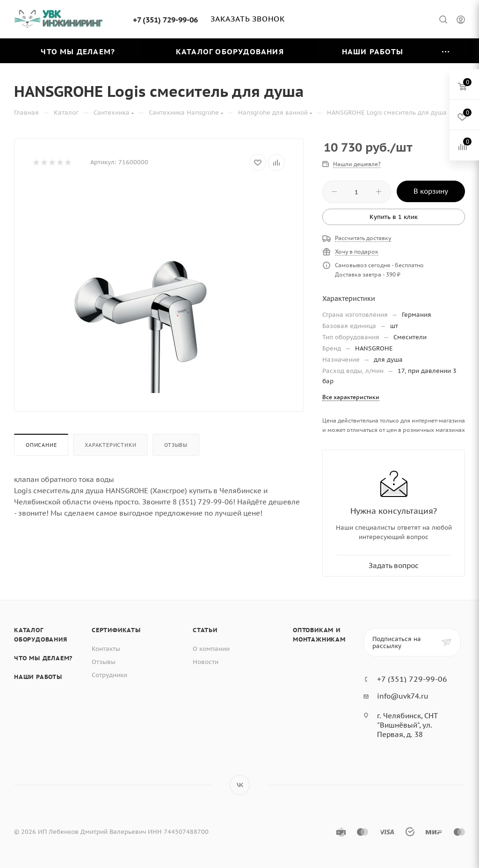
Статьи (205, 630)
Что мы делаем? (43, 658)
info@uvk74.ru (403, 696)
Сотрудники (109, 675)
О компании (211, 649)
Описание (41, 445)
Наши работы (38, 677)
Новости (206, 662)
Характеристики (110, 445)
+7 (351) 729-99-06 (165, 20)
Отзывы (176, 445)
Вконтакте (240, 785)
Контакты (106, 649)
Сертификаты (116, 630)
